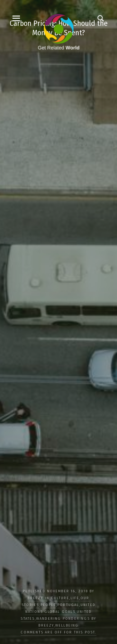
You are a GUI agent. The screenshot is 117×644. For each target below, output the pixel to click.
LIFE (75, 598)
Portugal (68, 605)
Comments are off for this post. (58, 632)
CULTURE (60, 598)
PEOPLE (48, 605)
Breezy (35, 598)
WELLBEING (67, 625)
